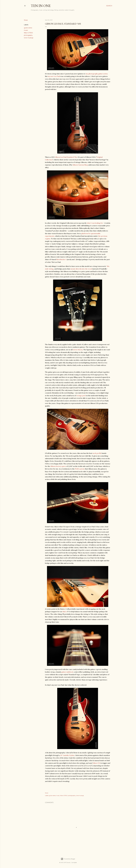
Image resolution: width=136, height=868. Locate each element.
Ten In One (41, 6)
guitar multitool (67, 672)
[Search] (109, 6)
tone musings (29, 38)
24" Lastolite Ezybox (67, 755)
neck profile (97, 453)
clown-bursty (78, 350)
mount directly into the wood (81, 269)
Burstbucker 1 (61, 259)
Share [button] (26, 20)
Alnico (65, 612)
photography (28, 35)
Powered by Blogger (68, 859)
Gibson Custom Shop (80, 165)
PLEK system (80, 469)
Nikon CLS (96, 763)
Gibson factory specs (58, 466)
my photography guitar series (97, 74)
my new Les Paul (54, 76)
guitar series (28, 28)
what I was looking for (95, 223)
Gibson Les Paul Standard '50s (66, 157)
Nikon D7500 (28, 33)
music (26, 30)
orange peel (81, 396)
